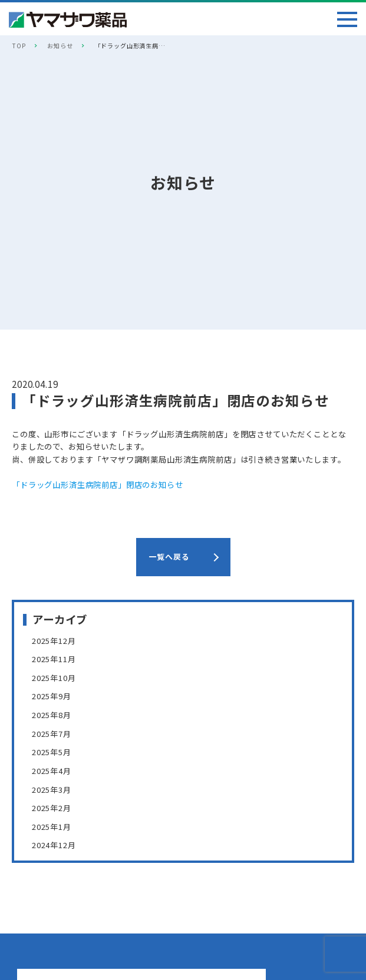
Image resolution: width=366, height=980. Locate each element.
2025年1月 (52, 826)
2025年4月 (52, 770)
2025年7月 (52, 733)
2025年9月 (52, 696)
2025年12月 (54, 640)
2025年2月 (52, 808)
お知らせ (60, 46)
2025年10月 (54, 677)
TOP (19, 46)
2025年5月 (52, 752)
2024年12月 (54, 845)
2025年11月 (54, 659)
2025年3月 (52, 789)
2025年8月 (52, 715)
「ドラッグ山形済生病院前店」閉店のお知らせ (98, 484)
